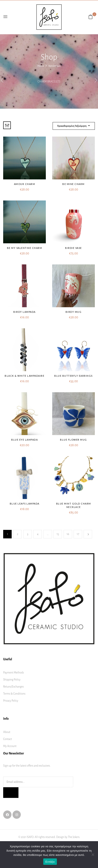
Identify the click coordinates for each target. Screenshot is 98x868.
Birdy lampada (24, 312)
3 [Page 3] (28, 534)
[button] (91, 17)
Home (41, 66)
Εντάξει (50, 862)
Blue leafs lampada (25, 504)
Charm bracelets (49, 82)
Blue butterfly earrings (73, 376)
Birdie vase (73, 248)
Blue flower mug (73, 440)
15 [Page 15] (58, 534)
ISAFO (30, 837)
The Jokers (74, 837)
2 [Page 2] (18, 534)
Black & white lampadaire (24, 376)
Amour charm (25, 184)
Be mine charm (73, 184)
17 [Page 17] (78, 534)
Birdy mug (74, 312)
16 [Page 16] (68, 534)
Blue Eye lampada (24, 440)
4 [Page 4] (38, 534)
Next (88, 534)
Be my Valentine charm (25, 248)
